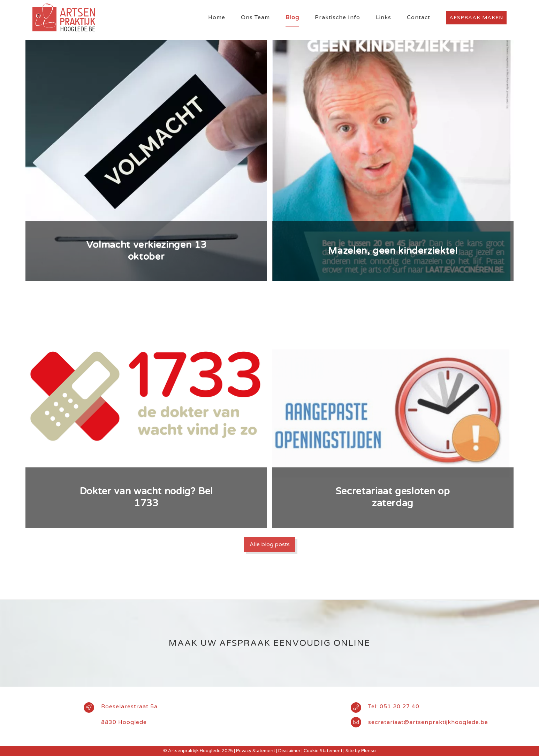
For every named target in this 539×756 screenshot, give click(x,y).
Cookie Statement (323, 751)
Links (384, 17)
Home (217, 17)
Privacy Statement (256, 751)
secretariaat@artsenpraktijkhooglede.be (428, 722)
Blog (292, 17)
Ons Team (255, 17)
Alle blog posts (270, 544)
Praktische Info (337, 17)
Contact (419, 17)
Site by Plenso (361, 751)
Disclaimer (289, 751)
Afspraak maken (476, 18)
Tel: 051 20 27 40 (394, 707)
